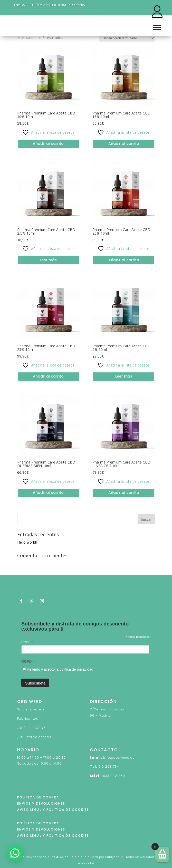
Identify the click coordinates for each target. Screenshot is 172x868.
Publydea (112, 857)
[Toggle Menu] (157, 27)
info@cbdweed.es (119, 758)
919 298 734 (109, 766)
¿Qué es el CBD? (31, 728)
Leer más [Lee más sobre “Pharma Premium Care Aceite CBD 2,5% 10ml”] (48, 260)
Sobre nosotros (31, 709)
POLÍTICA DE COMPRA (38, 797)
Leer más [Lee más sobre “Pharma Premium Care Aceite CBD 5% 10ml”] (124, 376)
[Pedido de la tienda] (127, 38)
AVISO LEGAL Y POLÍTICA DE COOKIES (53, 810)
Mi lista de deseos (35, 737)
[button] (15, 853)
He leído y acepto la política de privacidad (60, 669)
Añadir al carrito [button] (48, 143)
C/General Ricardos (107, 709)
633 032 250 (114, 776)
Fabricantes (28, 718)
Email (27, 642)
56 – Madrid (100, 715)
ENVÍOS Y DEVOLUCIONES (41, 803)
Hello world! (27, 542)
